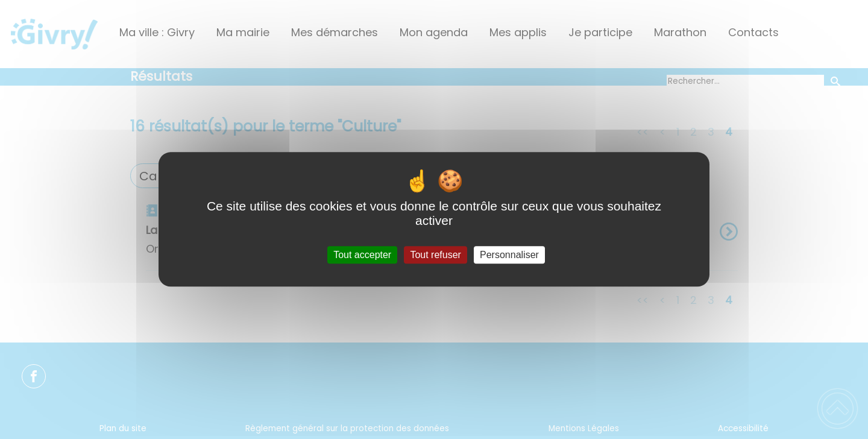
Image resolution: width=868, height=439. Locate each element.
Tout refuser (435, 255)
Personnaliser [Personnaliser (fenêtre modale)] (509, 255)
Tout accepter (362, 255)
